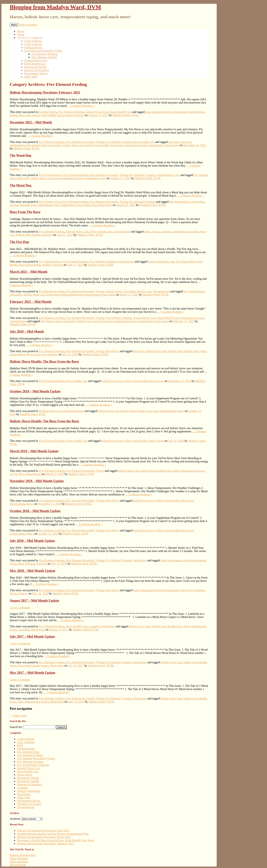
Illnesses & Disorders (37, 70)
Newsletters (112, 351)
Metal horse (105, 205)
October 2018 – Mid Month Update (35, 511)
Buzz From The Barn (25, 212)
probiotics (47, 235)
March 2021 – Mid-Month (29, 272)
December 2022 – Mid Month (31, 122)
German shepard (19, 205)
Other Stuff (31, 77)
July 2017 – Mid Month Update (32, 636)
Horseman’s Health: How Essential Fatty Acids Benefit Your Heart (56, 840)
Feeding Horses (33, 47)
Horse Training (26, 564)
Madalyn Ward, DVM (125, 115)
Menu (14, 25)
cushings (166, 232)
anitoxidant (162, 262)
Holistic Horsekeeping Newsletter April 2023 (43, 831)
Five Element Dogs (50, 175)
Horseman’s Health (35, 67)
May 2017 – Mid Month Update (33, 673)
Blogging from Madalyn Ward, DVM (55, 7)
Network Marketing (29, 791)
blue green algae (177, 112)
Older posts (18, 716)
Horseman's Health (28, 778)
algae (147, 232)
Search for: (16, 727)
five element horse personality (44, 145)
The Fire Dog (19, 242)
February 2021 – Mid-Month (31, 302)
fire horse (174, 142)
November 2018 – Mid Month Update (37, 481)
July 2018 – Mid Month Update (32, 541)
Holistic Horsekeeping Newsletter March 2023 (44, 837)
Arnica (155, 232)
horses (175, 145)
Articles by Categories (30, 38)
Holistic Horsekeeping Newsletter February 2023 (45, 92)
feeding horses (196, 112)
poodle (46, 265)
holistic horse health (44, 115)
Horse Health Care (35, 64)
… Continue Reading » (81, 106)
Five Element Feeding (44, 57)
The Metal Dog (21, 185)
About (21, 34)
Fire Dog (181, 262)
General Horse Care (36, 60)
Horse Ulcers (25, 775)
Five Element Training (45, 54)
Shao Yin (42, 564)
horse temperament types (156, 145)
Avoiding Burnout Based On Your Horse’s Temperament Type (53, 834)
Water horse (57, 666)
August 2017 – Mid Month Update (34, 600)
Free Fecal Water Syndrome (33, 765)
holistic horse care (20, 115)
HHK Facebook (19, 862)
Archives (15, 819)
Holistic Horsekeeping (23, 855)
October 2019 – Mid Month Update (35, 391)
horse (60, 115)
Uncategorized (122, 232)
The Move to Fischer (29, 804)
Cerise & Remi (33, 41)
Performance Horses (36, 73)
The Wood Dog (21, 155)
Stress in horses (19, 593)
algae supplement (155, 112)
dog (172, 262)
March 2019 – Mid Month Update (34, 451)
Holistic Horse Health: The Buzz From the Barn (44, 361)
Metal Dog (90, 205)
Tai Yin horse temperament (25, 474)
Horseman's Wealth (28, 781)
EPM (20, 745)
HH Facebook (18, 865)
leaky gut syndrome (47, 354)
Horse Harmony (19, 858)
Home (21, 31)
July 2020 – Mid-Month (27, 331)
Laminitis (94, 626)
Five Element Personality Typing (43, 51)
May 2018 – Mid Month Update (33, 571)
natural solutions (74, 115)
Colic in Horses (33, 44)
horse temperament (129, 145)
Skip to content (28, 25)
